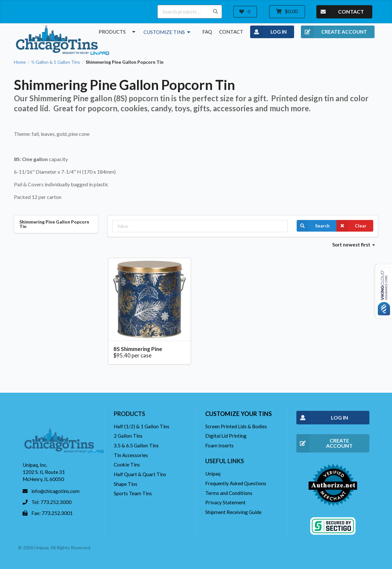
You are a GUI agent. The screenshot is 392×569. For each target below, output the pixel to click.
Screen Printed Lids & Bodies (236, 426)
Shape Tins (126, 484)
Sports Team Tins (133, 493)
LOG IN (268, 32)
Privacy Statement (225, 502)
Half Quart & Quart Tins (140, 474)
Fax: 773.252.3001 (52, 513)
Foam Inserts (219, 445)
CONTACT (340, 12)
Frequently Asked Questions (236, 483)
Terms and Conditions (229, 493)
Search (313, 226)
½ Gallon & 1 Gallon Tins (56, 62)
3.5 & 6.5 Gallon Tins (136, 445)
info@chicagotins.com (55, 491)
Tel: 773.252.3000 (51, 502)
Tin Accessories (131, 455)
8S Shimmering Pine (138, 349)
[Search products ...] (190, 12)
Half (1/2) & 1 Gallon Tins (142, 426)
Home (20, 62)
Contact (231, 32)
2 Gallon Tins (128, 436)
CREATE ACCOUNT (334, 32)
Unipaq (213, 474)
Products (118, 32)
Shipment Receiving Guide (233, 512)
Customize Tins (168, 32)
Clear (351, 226)
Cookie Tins (127, 465)
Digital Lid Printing (226, 436)
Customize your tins (238, 414)
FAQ (207, 32)
